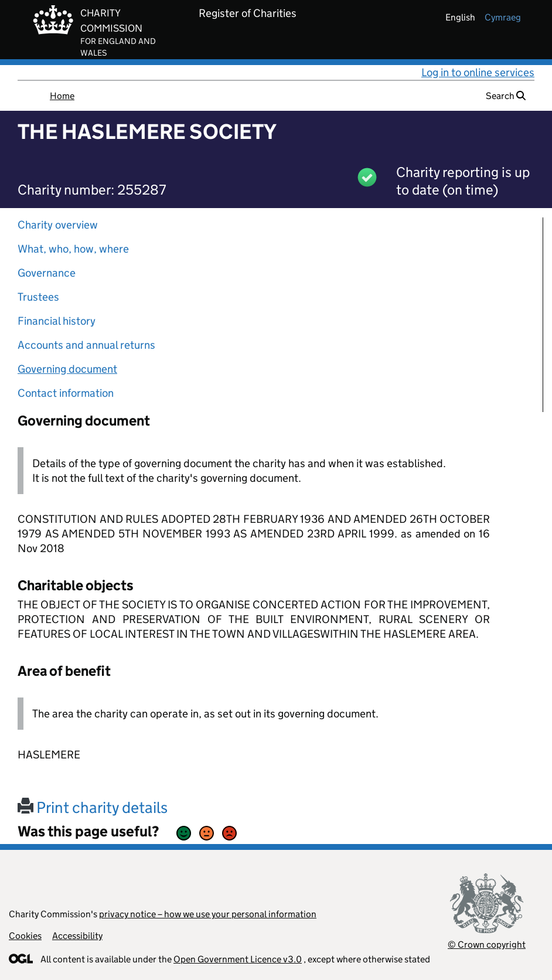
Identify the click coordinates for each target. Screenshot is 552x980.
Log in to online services (478, 72)
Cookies (25, 936)
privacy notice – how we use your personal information (208, 914)
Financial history (57, 321)
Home (62, 96)
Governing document (67, 369)
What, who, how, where (73, 249)
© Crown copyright (487, 945)
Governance (47, 273)
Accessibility (77, 936)
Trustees (38, 297)
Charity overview (58, 225)
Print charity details (93, 807)
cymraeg (503, 17)
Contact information (66, 393)
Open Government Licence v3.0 (238, 959)
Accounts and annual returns (86, 345)
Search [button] (506, 96)
